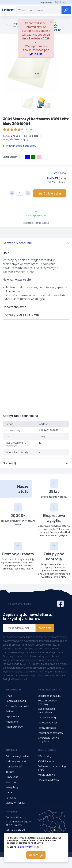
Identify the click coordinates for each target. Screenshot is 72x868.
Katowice (11, 798)
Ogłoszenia (12, 716)
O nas (9, 696)
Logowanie (46, 2)
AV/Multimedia (46, 761)
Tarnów (10, 772)
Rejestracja (61, 2)
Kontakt (11, 750)
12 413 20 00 (18, 830)
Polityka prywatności (26, 847)
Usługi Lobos (47, 750)
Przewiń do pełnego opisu (19, 146)
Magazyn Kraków (15, 803)
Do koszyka (50, 193)
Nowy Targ (12, 787)
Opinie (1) (9, 463)
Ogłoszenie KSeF (48, 722)
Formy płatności (47, 728)
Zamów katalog (47, 717)
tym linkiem (36, 54)
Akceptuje (36, 855)
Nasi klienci (12, 722)
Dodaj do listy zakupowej (36, 223)
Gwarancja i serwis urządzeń (49, 739)
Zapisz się (45, 628)
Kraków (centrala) (16, 761)
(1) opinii (17, 129)
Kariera (10, 711)
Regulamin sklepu (16, 701)
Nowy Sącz (12, 777)
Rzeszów (11, 782)
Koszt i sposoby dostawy (47, 702)
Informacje (13, 689)
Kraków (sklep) (14, 766)
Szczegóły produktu (17, 243)
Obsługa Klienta (49, 689)
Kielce (9, 792)
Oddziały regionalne (17, 756)
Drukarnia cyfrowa (48, 780)
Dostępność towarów (51, 733)
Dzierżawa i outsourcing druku (52, 768)
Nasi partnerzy (14, 727)
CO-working (45, 756)
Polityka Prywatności (17, 706)
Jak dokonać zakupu (50, 696)
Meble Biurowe (47, 775)
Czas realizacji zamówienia (46, 710)
